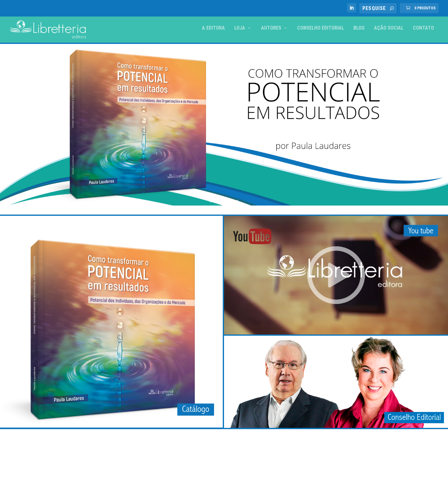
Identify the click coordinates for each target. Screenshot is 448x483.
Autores (271, 28)
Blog (359, 28)
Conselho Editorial (321, 28)
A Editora (213, 28)
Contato (423, 28)
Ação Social (389, 28)
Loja (240, 28)
